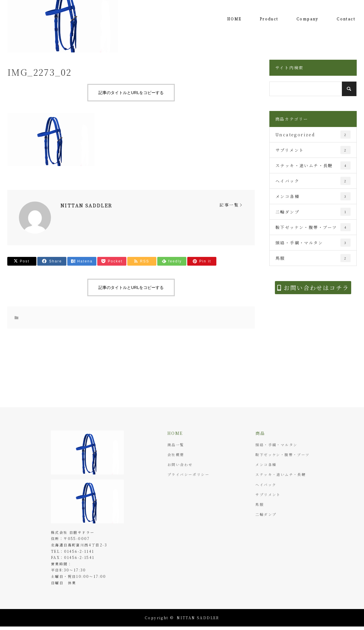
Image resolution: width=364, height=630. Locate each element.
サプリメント (313, 150)
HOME (234, 19)
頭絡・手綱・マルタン (313, 243)
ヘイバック (313, 181)
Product (269, 19)
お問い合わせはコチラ (313, 288)
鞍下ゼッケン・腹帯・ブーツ (313, 227)
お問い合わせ (180, 464)
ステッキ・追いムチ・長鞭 (313, 165)
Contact (346, 19)
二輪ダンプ (313, 212)
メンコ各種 (313, 196)
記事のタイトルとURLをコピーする (131, 93)
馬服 (313, 258)
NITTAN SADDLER (86, 205)
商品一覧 (176, 445)
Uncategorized (313, 135)
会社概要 (176, 455)
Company (308, 19)
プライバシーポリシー (188, 474)
